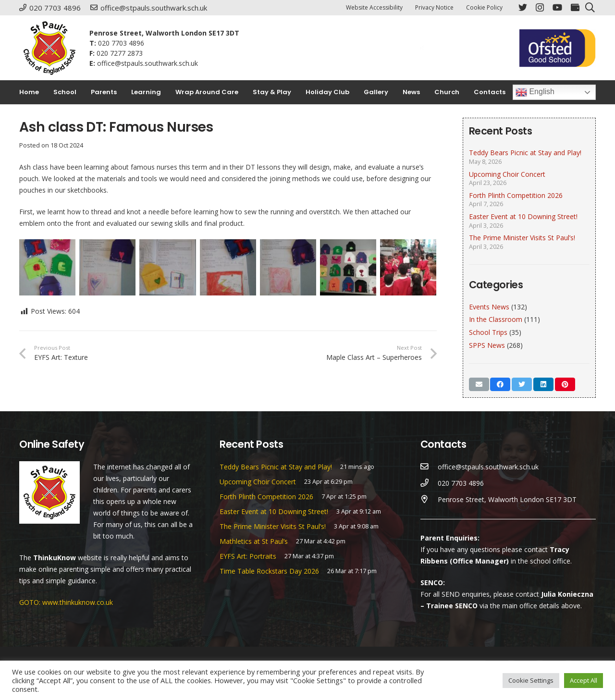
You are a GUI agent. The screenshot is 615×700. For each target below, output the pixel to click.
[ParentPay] (575, 7)
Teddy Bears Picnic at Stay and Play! (525, 153)
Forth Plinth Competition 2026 (516, 195)
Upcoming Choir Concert (507, 174)
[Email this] (479, 384)
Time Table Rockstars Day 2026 (269, 571)
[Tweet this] (522, 384)
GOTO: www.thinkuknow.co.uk (66, 602)
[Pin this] (565, 384)
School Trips (488, 332)
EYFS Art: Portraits (248, 556)
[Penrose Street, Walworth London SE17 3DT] (429, 500)
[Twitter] (523, 7)
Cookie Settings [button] (531, 680)
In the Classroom (496, 319)
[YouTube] (557, 7)
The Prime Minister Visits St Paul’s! (522, 238)
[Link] (49, 48)
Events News (489, 307)
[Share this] (500, 384)
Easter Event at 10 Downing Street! (523, 216)
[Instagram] (540, 8)
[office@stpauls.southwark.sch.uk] (429, 467)
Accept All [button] (584, 680)
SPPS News (487, 345)
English (535, 92)
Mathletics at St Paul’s (254, 541)
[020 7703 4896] (429, 483)
